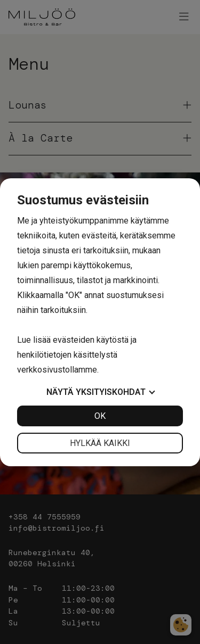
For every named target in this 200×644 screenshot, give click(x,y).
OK (100, 416)
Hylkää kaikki (100, 443)
